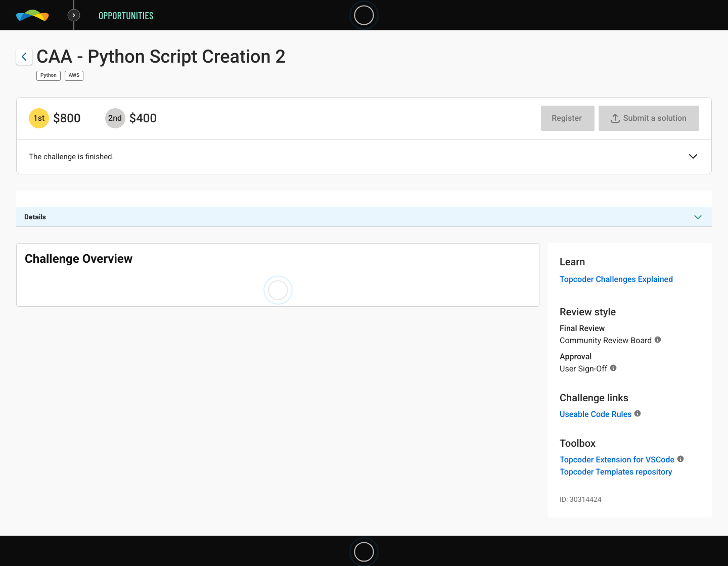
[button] (693, 157)
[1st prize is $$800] (39, 118)
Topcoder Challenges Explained (616, 279)
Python (49, 76)
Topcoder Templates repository (616, 472)
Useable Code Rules (596, 414)
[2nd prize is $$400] (115, 118)
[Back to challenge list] (24, 57)
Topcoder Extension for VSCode (617, 460)
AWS (74, 76)
